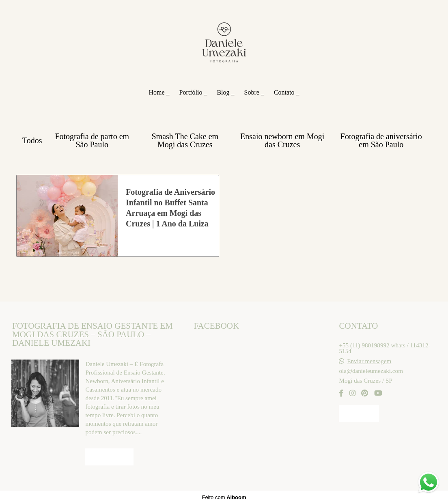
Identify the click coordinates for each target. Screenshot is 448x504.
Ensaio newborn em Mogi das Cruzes (282, 140)
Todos (32, 140)
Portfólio (192, 92)
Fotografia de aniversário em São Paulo (381, 140)
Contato (285, 92)
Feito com (224, 497)
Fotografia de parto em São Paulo (92, 140)
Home (157, 92)
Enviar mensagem (369, 361)
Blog (224, 92)
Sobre (253, 92)
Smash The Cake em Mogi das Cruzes (185, 140)
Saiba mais (109, 457)
